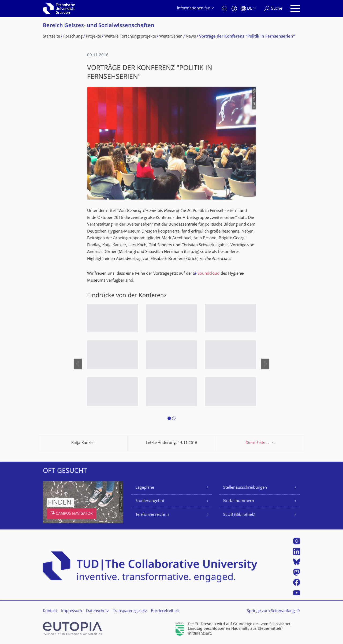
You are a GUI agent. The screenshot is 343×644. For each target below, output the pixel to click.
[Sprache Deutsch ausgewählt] (248, 9)
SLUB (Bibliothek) (239, 515)
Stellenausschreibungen (245, 488)
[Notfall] (225, 9)
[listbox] (171, 364)
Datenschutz (97, 611)
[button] (169, 419)
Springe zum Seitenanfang (271, 611)
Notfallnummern (239, 501)
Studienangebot (150, 501)
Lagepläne (145, 488)
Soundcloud (208, 274)
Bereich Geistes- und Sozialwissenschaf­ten (99, 26)
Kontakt (50, 611)
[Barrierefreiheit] (234, 9)
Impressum (72, 611)
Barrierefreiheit (165, 611)
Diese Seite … (257, 443)
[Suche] (273, 9)
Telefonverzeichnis (152, 515)
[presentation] (78, 364)
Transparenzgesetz (130, 611)
